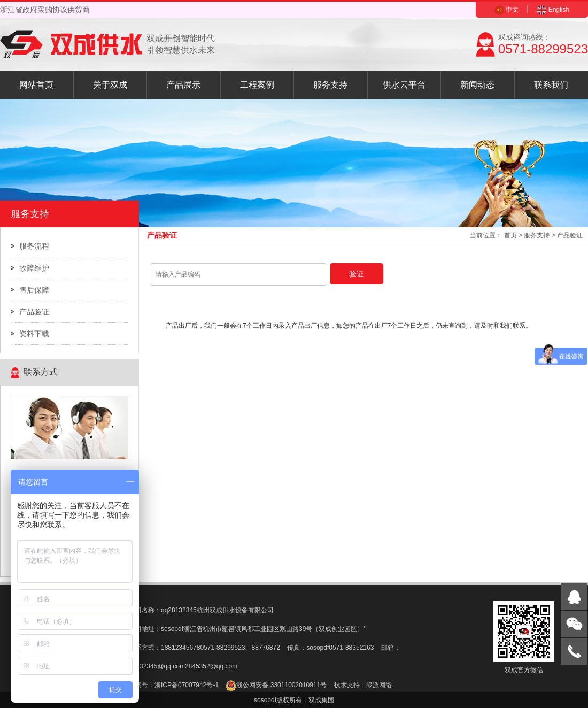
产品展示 (183, 85)
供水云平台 (404, 85)
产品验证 (34, 312)
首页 (510, 235)
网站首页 (36, 85)
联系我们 (551, 85)
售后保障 (34, 290)
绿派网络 (379, 685)
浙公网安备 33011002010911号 (276, 685)
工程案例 (257, 85)
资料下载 (34, 334)
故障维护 (34, 268)
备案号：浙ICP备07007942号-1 (174, 685)
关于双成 (110, 85)
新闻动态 (477, 85)
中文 (506, 10)
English (553, 10)
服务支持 (330, 85)
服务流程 (34, 246)
